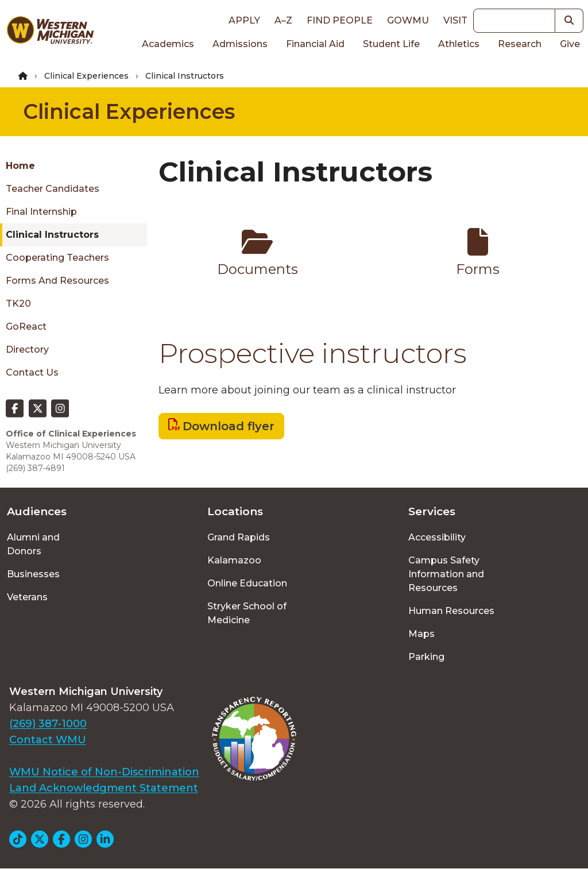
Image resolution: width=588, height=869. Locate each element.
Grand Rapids (239, 537)
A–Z (283, 20)
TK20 (18, 304)
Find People (340, 20)
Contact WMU (48, 740)
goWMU (408, 20)
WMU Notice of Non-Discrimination (104, 772)
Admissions (240, 44)
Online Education (247, 583)
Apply (244, 20)
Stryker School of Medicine (247, 613)
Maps (421, 634)
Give (570, 44)
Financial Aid (315, 44)
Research (520, 44)
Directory (27, 349)
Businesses (33, 574)
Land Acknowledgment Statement (104, 788)
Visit (455, 20)
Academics (168, 44)
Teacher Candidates (53, 189)
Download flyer (229, 426)
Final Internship (41, 212)
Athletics (459, 44)
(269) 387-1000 (48, 724)
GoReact (26, 327)
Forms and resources (57, 281)
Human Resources (451, 611)
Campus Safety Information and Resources (446, 574)
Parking (426, 657)
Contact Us (32, 372)
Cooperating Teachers (57, 258)
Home (20, 166)
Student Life (391, 44)
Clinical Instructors (52, 235)
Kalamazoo (234, 560)
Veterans (27, 597)
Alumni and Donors (33, 544)
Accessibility (437, 537)
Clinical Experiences (86, 76)
